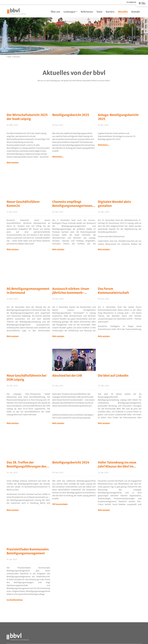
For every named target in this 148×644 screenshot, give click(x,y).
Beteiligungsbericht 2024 (71, 463)
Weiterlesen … (58, 157)
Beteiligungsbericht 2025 (71, 115)
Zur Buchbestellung (15, 600)
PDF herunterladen (60, 504)
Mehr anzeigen (13, 162)
